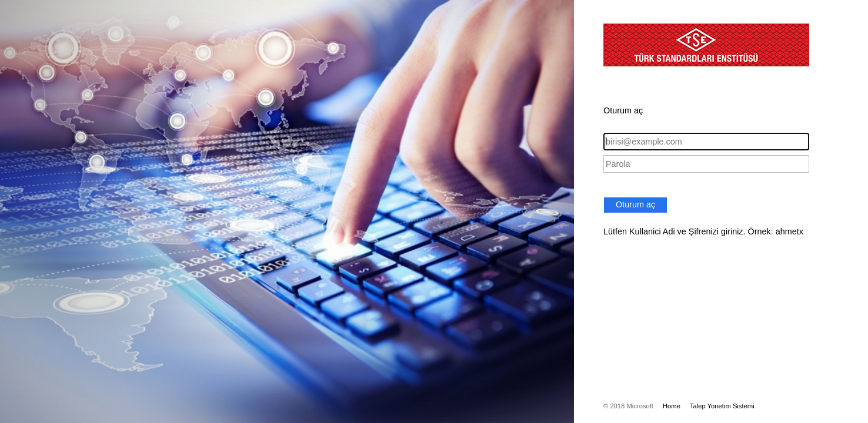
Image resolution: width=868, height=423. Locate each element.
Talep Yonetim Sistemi (722, 406)
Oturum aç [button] (635, 204)
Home (672, 406)
